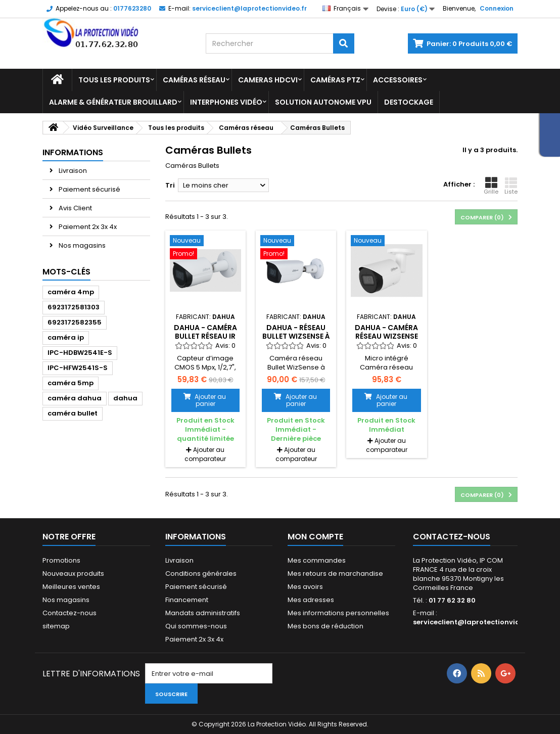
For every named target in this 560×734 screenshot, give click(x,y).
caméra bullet (73, 413)
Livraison (72, 171)
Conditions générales (201, 574)
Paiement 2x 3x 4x (87, 227)
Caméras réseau (194, 80)
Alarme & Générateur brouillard (113, 102)
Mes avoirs (305, 587)
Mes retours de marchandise (335, 574)
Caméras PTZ (335, 80)
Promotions (61, 560)
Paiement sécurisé (89, 189)
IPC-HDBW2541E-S (80, 353)
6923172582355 (75, 322)
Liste (511, 186)
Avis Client (75, 208)
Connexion (497, 8)
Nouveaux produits (73, 574)
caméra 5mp (71, 383)
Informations (73, 152)
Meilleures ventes (71, 587)
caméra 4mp (71, 292)
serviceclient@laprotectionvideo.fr (475, 622)
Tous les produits (114, 80)
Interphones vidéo (226, 102)
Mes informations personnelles (338, 613)
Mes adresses (311, 600)
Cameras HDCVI (268, 80)
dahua (125, 398)
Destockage (409, 102)
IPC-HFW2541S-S (78, 368)
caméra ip (66, 337)
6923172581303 (74, 307)
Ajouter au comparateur (205, 454)
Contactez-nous (69, 613)
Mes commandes (317, 560)
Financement (187, 600)
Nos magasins (81, 245)
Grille (491, 186)
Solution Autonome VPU (323, 102)
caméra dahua (75, 398)
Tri (170, 185)
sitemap (56, 626)
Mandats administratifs (203, 613)
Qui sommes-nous (196, 626)
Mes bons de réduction (325, 626)
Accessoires (398, 80)
